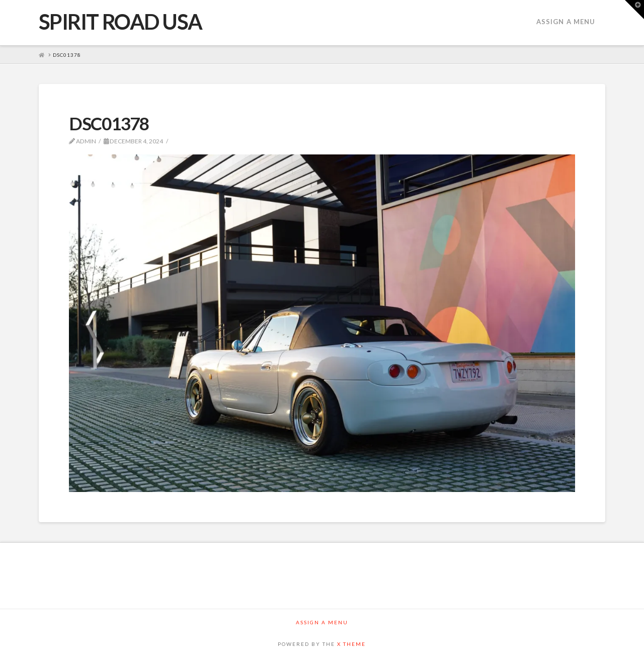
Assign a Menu (566, 22)
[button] (634, 10)
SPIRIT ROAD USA (120, 22)
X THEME (351, 644)
